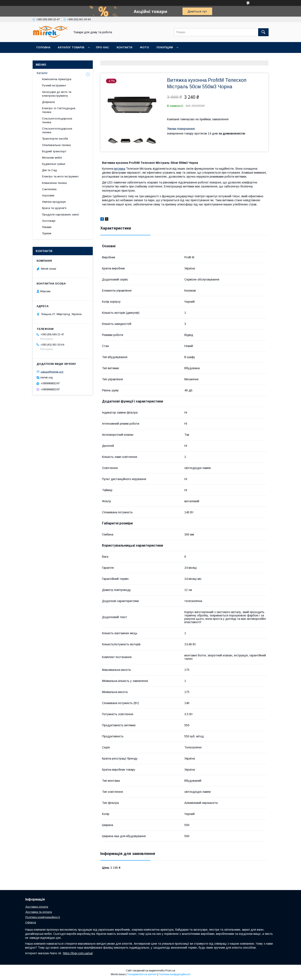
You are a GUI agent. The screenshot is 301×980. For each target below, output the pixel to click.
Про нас (103, 47)
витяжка (120, 169)
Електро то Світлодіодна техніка (59, 110)
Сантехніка (49, 189)
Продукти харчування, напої (61, 215)
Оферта (31, 922)
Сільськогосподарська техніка (57, 120)
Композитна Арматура (57, 79)
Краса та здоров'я (54, 208)
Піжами (47, 227)
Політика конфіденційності (43, 917)
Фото (144, 47)
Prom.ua (170, 971)
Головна (43, 47)
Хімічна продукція (54, 202)
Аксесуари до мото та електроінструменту (57, 94)
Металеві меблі (52, 158)
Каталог (42, 73)
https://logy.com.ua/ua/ (78, 953)
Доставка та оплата (39, 912)
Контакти (124, 47)
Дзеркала (48, 102)
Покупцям (165, 47)
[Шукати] (263, 32)
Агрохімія (48, 195)
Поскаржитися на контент (142, 974)
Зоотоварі (49, 221)
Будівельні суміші (54, 164)
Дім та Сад (49, 170)
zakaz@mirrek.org (52, 372)
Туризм (47, 233)
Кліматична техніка (54, 183)
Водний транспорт (54, 151)
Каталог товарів (71, 47)
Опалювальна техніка (56, 145)
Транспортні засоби (55, 139)
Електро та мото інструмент (60, 176)
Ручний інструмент (54, 85)
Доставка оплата (37, 907)
